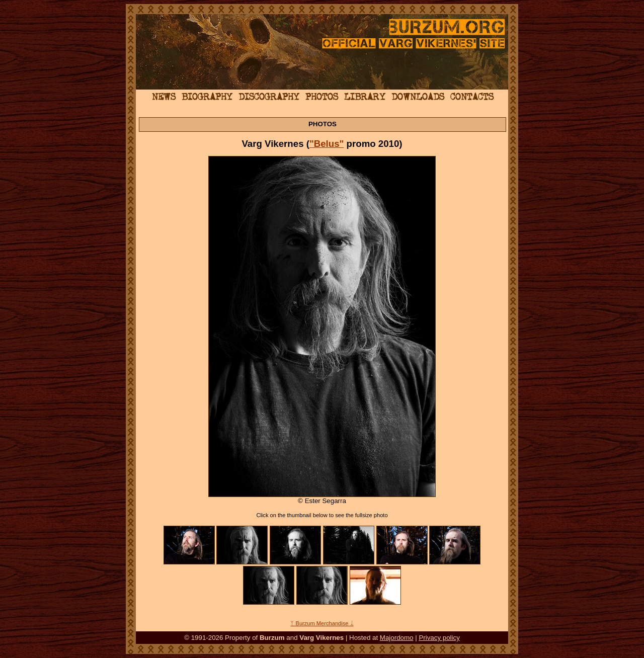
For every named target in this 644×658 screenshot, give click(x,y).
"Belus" (327, 144)
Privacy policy (439, 638)
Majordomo (397, 638)
